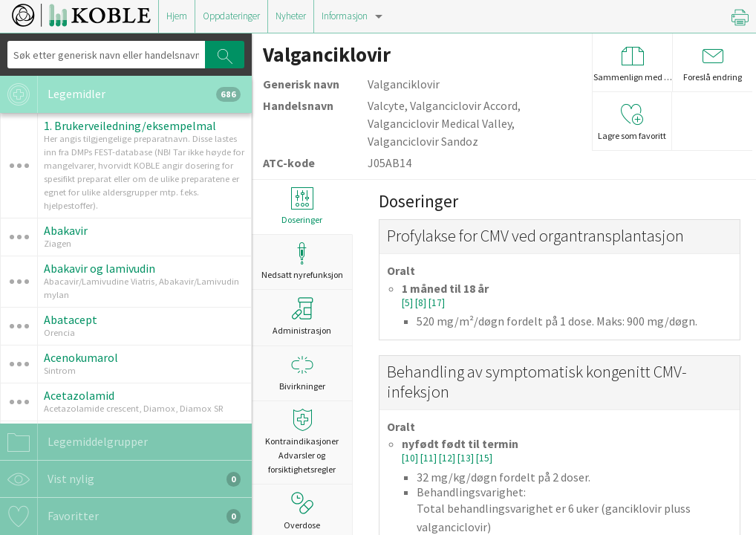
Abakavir (66, 230)
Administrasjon (302, 317)
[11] (430, 458)
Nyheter (291, 16)
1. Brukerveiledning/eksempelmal (130, 126)
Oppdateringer (231, 16)
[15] (484, 458)
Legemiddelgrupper (74, 442)
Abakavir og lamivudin (100, 268)
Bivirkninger (302, 373)
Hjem (177, 16)
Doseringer (302, 206)
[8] (422, 303)
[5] (408, 303)
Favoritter (120, 516)
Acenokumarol (81, 357)
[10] (411, 458)
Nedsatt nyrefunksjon (302, 261)
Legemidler (120, 94)
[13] (467, 458)
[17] (437, 303)
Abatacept (71, 320)
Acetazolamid (79, 395)
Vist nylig (120, 479)
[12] (448, 458)
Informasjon (345, 16)
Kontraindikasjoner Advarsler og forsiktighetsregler (302, 442)
